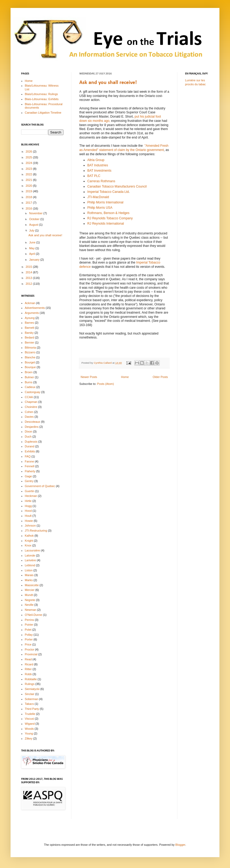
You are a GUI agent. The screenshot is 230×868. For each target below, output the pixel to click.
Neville (29, 605)
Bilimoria (30, 348)
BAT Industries (98, 165)
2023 (29, 169)
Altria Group (96, 160)
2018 (29, 197)
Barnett (29, 328)
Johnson (30, 526)
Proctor (29, 649)
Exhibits (30, 451)
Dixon (29, 431)
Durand (30, 446)
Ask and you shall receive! (108, 83)
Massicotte (32, 585)
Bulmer (29, 377)
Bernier (29, 342)
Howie (29, 521)
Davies (29, 417)
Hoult (28, 516)
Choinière (31, 407)
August (34, 225)
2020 (29, 186)
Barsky (29, 333)
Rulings (30, 684)
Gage (28, 476)
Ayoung (30, 318)
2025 (29, 157)
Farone (29, 461)
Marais (29, 575)
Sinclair (30, 694)
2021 (29, 180)
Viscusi (29, 719)
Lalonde (30, 555)
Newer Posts (89, 377)
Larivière (30, 560)
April (32, 254)
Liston (29, 570)
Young (29, 733)
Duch (28, 437)
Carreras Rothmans (101, 181)
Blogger (180, 845)
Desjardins (32, 427)
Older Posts (160, 377)
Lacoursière (32, 550)
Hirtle (28, 501)
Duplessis (31, 442)
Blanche (30, 357)
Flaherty (30, 471)
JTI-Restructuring (36, 531)
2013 (29, 278)
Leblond (30, 565)
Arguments (32, 313)
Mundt (29, 595)
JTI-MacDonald (98, 197)
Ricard (29, 664)
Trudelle (30, 714)
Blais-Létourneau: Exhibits (42, 99)
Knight (29, 541)
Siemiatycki (32, 689)
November (36, 213)
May (32, 248)
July (32, 230)
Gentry (29, 481)
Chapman (31, 402)
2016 (29, 208)
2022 (29, 174)
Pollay (29, 635)
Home (125, 377)
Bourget (30, 362)
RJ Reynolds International (105, 224)
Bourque (30, 367)
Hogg (28, 506)
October (35, 219)
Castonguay (33, 392)
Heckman (31, 496)
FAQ (28, 456)
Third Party (32, 709)
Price (28, 644)
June (33, 242)
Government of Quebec (40, 486)
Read (28, 659)
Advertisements (35, 308)
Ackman (30, 303)
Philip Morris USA (100, 208)
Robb (28, 674)
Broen (29, 372)
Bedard (29, 337)
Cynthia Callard (103, 363)
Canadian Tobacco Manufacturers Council (117, 186)
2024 (29, 163)
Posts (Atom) (105, 384)
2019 (29, 191)
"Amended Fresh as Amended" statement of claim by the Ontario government (124, 148)
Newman (31, 610)
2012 (29, 284)
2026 (29, 152)
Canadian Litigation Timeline (43, 113)
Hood (28, 511)
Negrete (30, 600)
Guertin (30, 491)
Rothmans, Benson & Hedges (108, 213)
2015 (29, 267)
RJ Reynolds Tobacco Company (110, 218)
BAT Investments (99, 171)
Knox (28, 545)
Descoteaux (33, 422)
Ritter (28, 669)
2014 (29, 272)
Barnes (29, 323)
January (35, 260)
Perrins (29, 620)
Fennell (30, 466)
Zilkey (29, 738)
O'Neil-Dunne (34, 615)
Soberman (32, 699)
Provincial (31, 654)
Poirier (29, 625)
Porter (29, 639)
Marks (29, 580)
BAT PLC (94, 176)
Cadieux (30, 387)
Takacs (29, 704)
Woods (29, 729)
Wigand (30, 724)
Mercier (30, 590)
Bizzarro (30, 352)
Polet (28, 630)
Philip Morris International (105, 202)
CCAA (29, 397)
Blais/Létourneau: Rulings (41, 94)
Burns (29, 382)
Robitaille (31, 679)
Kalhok (29, 536)
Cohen (29, 412)
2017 (29, 203)
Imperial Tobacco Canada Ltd (108, 192)
